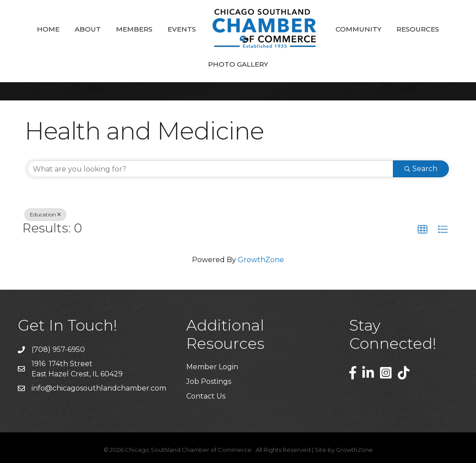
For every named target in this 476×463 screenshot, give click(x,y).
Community (358, 29)
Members (134, 29)
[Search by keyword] (210, 169)
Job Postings (209, 381)
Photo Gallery (238, 64)
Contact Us (206, 396)
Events (182, 29)
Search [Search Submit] (421, 169)
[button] (423, 230)
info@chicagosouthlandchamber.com (99, 388)
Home (48, 29)
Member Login (212, 367)
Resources (418, 29)
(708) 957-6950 (58, 349)
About (88, 29)
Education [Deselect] (45, 214)
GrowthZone (261, 260)
